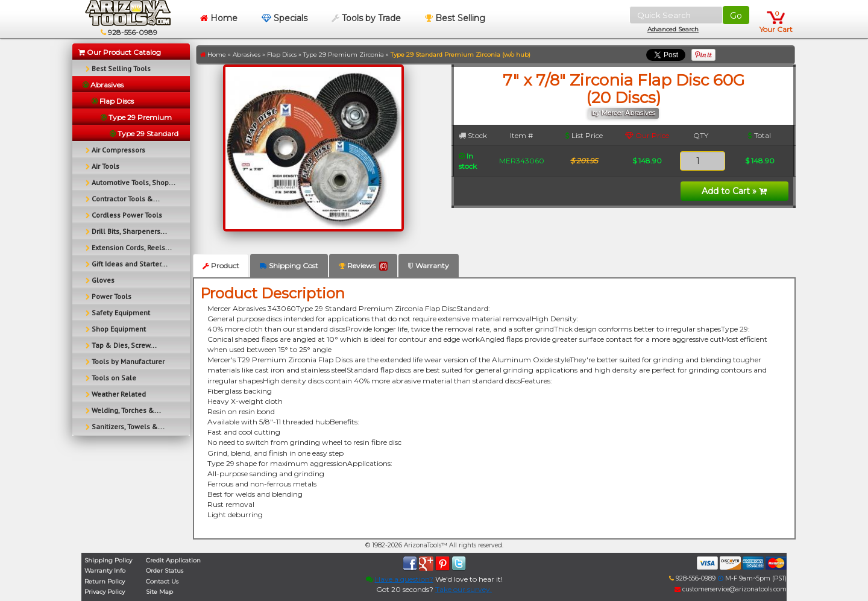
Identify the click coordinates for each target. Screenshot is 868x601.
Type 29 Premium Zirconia (344, 55)
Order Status (165, 571)
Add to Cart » (734, 191)
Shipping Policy (108, 560)
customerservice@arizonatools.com (731, 589)
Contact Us (162, 581)
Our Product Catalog (120, 52)
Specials (285, 18)
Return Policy (105, 581)
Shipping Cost (289, 266)
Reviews (363, 266)
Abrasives (247, 55)
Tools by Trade (366, 18)
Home (219, 18)
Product (221, 266)
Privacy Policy (105, 592)
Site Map (159, 592)
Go (736, 16)
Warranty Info (105, 571)
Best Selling (455, 18)
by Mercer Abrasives (624, 113)
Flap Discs (282, 55)
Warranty (429, 266)
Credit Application (173, 560)
